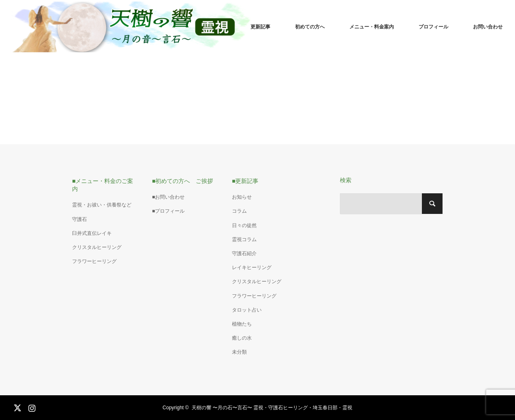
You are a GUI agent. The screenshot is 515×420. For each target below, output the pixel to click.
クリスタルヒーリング (97, 247)
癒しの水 (242, 338)
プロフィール (433, 27)
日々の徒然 (244, 225)
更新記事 (260, 27)
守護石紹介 (244, 253)
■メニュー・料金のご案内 (103, 185)
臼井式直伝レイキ (92, 233)
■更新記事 (245, 181)
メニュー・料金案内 (372, 27)
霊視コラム (244, 239)
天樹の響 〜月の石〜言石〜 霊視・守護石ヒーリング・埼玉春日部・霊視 (272, 408)
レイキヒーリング (252, 267)
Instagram (31, 406)
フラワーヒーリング (94, 261)
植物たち (242, 324)
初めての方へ (310, 27)
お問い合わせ (488, 27)
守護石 (80, 219)
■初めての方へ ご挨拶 (183, 181)
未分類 (239, 352)
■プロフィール (168, 211)
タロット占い (247, 310)
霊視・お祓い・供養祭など (102, 205)
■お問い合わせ (168, 197)
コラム (239, 211)
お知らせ (242, 197)
